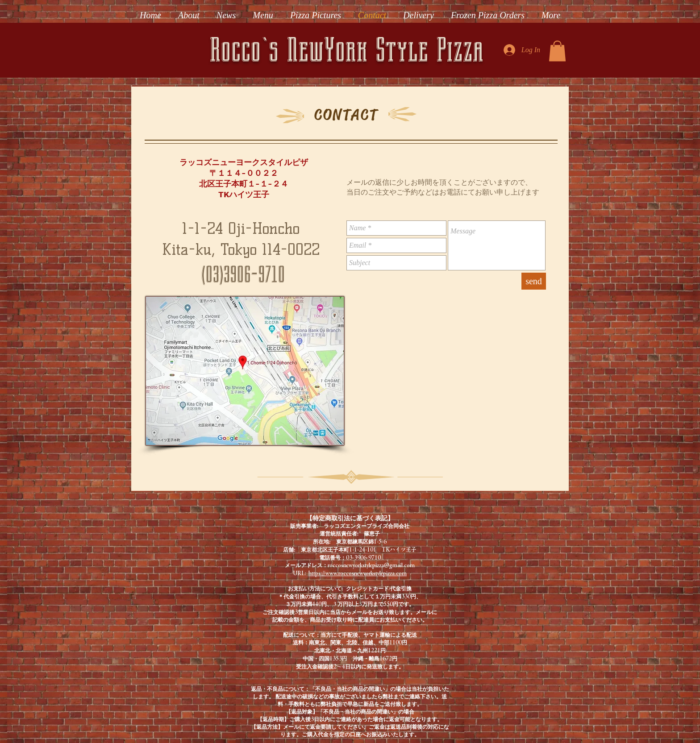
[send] (534, 281)
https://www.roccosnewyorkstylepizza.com (358, 573)
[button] (557, 51)
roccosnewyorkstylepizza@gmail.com (371, 565)
